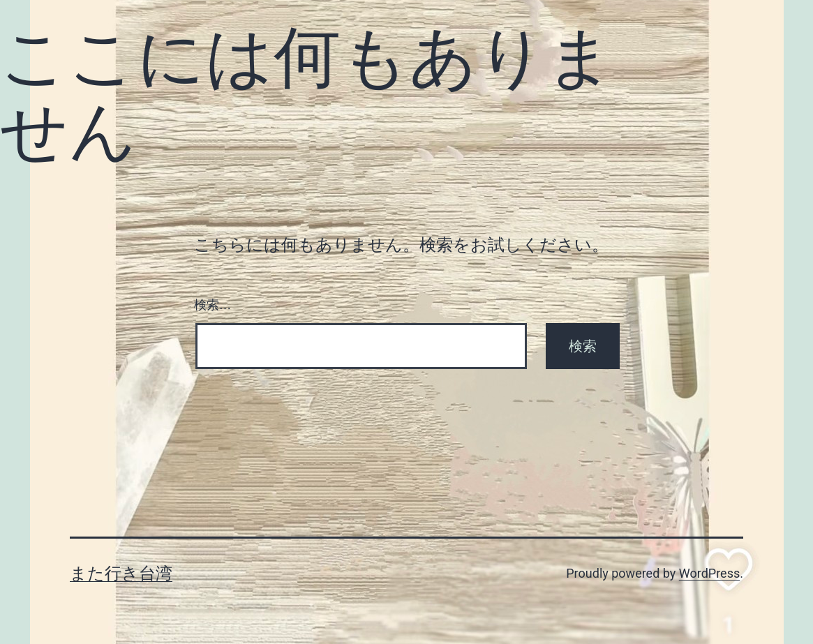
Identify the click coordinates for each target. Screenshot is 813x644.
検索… (213, 305)
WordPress (709, 573)
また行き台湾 (121, 574)
